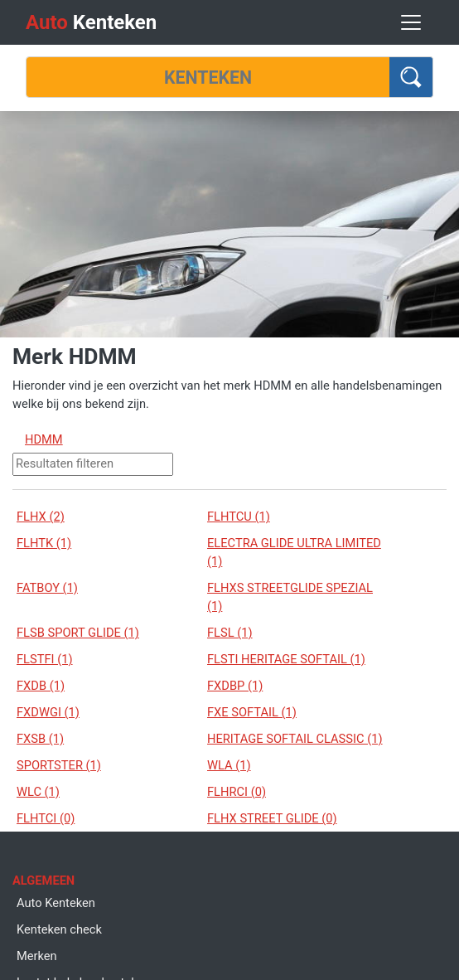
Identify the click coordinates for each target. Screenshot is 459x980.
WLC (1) (38, 792)
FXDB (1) (41, 686)
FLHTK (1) (44, 543)
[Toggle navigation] (411, 22)
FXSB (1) (40, 739)
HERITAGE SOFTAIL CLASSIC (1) (295, 739)
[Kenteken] (208, 77)
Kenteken (91, 22)
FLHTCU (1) (239, 517)
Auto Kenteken (56, 903)
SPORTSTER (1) (59, 765)
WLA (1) (229, 765)
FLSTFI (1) (45, 659)
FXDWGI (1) (48, 712)
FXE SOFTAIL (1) (252, 712)
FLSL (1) (230, 633)
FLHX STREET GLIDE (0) (272, 818)
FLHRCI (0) (237, 792)
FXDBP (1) (235, 686)
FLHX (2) (41, 517)
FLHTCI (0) (46, 818)
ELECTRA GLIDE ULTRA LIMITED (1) (294, 552)
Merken (37, 956)
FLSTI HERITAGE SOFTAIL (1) (286, 659)
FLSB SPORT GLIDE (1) (78, 633)
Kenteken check (59, 929)
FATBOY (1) (47, 588)
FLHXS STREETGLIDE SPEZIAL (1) (290, 597)
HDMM (44, 439)
